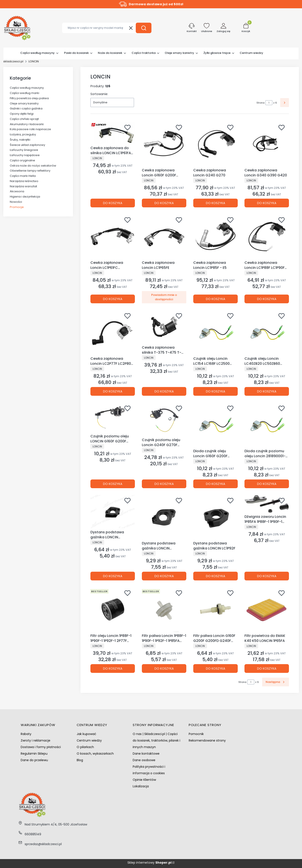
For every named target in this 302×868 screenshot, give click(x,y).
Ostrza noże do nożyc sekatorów (33, 166)
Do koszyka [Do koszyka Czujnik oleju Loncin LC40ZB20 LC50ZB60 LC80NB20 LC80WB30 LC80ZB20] (267, 391)
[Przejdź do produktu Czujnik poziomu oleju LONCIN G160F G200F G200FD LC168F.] (113, 418)
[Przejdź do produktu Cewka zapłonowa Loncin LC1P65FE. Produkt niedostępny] (164, 237)
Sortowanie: (99, 94)
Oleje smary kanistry (24, 103)
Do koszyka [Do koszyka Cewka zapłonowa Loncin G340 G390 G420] (267, 203)
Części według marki (25, 93)
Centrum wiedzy (89, 740)
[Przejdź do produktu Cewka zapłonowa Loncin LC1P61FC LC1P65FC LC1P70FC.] (113, 237)
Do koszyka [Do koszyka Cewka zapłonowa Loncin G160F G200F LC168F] (164, 203)
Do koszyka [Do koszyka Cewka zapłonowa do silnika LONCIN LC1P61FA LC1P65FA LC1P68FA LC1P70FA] (113, 203)
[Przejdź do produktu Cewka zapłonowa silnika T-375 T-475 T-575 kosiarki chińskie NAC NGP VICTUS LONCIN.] (164, 327)
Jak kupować (87, 734)
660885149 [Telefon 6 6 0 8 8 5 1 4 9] (33, 834)
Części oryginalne (22, 160)
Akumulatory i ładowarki (27, 124)
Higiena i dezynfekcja (25, 197)
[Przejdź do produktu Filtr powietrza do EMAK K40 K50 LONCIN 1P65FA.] (267, 610)
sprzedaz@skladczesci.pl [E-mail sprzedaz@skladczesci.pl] (43, 844)
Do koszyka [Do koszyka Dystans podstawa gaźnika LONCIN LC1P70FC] (164, 576)
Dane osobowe (144, 760)
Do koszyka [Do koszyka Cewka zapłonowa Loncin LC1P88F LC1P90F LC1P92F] (267, 299)
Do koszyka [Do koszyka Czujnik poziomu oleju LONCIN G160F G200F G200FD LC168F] (113, 484)
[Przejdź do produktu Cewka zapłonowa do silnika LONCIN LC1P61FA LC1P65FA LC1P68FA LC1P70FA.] (113, 133)
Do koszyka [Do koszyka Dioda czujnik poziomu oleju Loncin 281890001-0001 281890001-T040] (267, 484)
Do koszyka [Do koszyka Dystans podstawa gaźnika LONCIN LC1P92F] (215, 576)
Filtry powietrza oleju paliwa (29, 98)
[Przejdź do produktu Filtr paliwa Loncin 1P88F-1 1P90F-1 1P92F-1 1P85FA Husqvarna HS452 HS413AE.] (164, 610)
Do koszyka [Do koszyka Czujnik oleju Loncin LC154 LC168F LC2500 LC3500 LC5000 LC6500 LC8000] (215, 391)
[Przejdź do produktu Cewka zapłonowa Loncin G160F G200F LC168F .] (164, 144)
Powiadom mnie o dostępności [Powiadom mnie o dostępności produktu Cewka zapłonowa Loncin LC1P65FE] (164, 297)
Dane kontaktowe (146, 754)
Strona (260, 103)
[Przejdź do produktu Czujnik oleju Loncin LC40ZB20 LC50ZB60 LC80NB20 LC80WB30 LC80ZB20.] (267, 333)
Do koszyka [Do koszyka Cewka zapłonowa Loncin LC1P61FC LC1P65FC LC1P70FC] (113, 299)
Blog (80, 760)
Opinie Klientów (144, 780)
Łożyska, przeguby (23, 134)
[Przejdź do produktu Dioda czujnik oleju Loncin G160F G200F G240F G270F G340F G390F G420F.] (215, 425)
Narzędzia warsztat (23, 186)
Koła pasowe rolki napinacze (30, 129)
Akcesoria (17, 191)
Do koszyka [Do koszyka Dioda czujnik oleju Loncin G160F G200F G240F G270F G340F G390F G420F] (215, 484)
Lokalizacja (141, 786)
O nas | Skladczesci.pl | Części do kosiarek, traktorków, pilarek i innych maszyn (156, 740)
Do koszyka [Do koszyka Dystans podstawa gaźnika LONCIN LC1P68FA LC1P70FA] (113, 576)
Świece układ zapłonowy (27, 145)
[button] (144, 28)
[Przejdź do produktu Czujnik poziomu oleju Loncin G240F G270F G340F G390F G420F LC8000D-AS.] (164, 419)
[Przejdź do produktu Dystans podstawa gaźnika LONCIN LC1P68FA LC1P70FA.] (113, 512)
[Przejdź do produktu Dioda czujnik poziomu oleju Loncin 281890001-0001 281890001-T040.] (267, 425)
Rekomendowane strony (207, 740)
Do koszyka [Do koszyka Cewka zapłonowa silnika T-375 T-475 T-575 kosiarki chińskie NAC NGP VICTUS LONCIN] (164, 391)
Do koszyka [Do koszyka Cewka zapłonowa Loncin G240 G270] (215, 203)
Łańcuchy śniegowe (24, 150)
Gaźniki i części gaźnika (26, 108)
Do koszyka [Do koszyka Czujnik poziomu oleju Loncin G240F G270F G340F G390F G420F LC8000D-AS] (164, 484)
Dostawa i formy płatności (41, 747)
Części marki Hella (23, 176)
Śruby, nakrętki (20, 140)
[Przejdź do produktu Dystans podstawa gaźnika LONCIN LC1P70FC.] (164, 517)
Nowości (16, 202)
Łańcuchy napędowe (25, 155)
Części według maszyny (27, 88)
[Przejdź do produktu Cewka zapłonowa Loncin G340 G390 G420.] (267, 144)
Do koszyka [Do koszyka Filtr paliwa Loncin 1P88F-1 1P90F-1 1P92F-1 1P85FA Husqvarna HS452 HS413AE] (164, 668)
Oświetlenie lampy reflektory (30, 171)
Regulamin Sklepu (34, 754)
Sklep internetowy (149, 863)
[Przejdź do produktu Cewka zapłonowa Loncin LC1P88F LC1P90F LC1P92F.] (267, 237)
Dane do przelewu (34, 760)
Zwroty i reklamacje (36, 740)
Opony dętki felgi (22, 114)
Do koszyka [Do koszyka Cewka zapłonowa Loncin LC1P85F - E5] (215, 299)
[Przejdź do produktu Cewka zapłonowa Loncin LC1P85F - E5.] (215, 237)
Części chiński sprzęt (24, 119)
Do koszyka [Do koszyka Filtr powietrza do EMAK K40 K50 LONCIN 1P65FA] (267, 668)
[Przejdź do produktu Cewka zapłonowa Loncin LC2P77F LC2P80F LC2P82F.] (113, 333)
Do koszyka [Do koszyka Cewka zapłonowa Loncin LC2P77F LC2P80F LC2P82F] (113, 391)
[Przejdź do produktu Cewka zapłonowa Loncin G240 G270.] (215, 144)
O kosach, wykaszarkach (95, 754)
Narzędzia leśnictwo (24, 181)
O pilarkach (85, 747)
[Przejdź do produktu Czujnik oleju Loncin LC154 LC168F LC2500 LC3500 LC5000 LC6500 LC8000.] (215, 333)
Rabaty (26, 734)
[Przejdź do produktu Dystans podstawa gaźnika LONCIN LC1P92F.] (215, 517)
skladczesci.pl (13, 61)
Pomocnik (196, 734)
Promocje (17, 207)
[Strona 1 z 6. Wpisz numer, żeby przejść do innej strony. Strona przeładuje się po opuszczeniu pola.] (269, 103)
